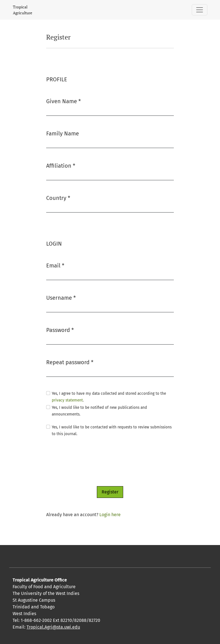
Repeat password (70, 362)
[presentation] (89, 462)
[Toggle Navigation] (200, 10)
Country (58, 198)
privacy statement (67, 400)
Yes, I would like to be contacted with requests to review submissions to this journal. (112, 431)
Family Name (63, 133)
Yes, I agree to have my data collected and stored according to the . (109, 397)
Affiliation (61, 165)
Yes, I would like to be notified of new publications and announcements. (99, 411)
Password (60, 330)
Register (110, 492)
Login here (110, 515)
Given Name (64, 101)
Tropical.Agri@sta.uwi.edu (53, 627)
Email (55, 265)
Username (61, 297)
